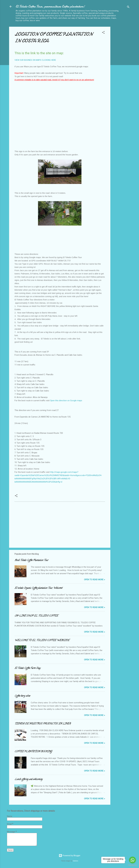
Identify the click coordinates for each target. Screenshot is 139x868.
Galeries (75, 861)
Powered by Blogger (70, 856)
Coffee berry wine (22, 696)
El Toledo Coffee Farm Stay (27, 668)
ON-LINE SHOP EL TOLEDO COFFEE (36, 616)
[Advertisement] (121, 67)
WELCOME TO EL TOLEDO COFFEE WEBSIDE (42, 641)
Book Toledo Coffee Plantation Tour (31, 560)
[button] (103, 33)
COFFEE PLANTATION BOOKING (33, 752)
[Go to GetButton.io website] (132, 865)
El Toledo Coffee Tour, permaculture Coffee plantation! (50, 6)
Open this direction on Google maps (66, 401)
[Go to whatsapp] (132, 860)
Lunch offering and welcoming (29, 779)
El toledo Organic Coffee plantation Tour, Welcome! (38, 588)
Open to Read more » (94, 580)
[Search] (128, 7)
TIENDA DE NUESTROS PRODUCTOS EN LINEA (43, 724)
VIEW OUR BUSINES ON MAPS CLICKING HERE (35, 60)
